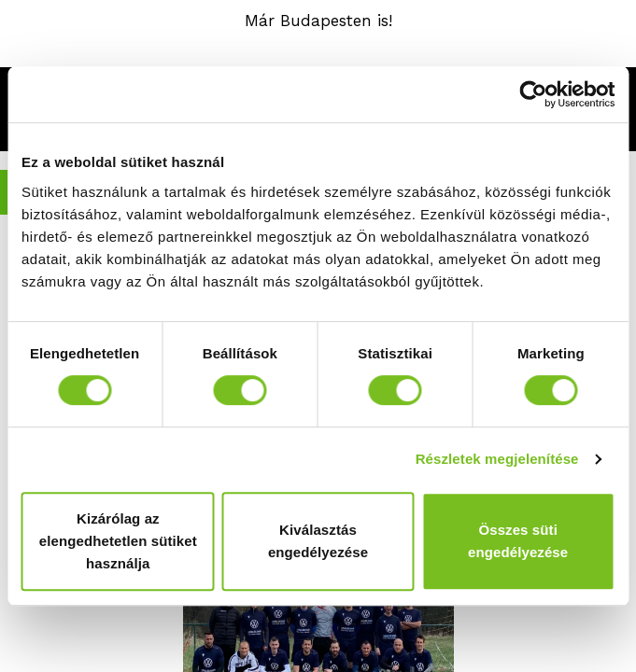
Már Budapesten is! (318, 21)
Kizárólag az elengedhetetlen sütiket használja (118, 541)
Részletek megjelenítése (497, 459)
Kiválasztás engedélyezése (318, 541)
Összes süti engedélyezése (518, 541)
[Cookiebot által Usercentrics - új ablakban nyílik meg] (533, 94)
